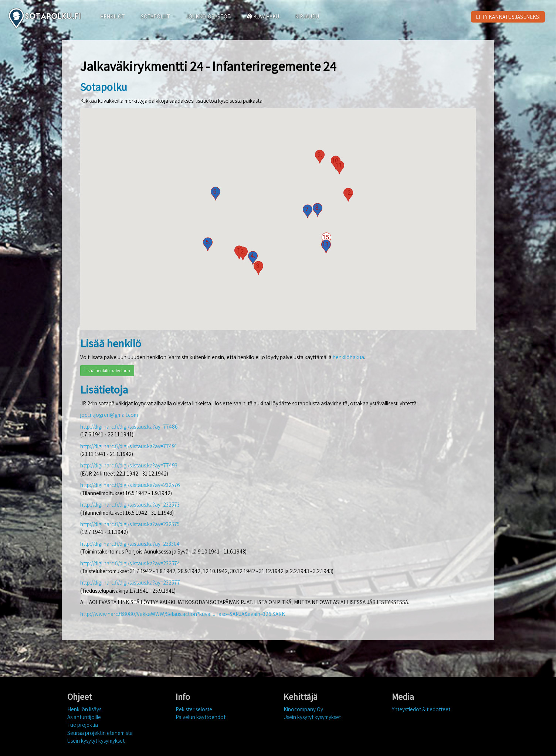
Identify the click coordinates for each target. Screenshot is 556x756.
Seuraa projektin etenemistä (100, 733)
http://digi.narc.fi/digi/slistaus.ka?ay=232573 (130, 505)
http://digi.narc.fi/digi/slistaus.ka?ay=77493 (129, 465)
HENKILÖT (112, 16)
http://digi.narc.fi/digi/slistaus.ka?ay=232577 (130, 583)
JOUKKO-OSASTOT (208, 16)
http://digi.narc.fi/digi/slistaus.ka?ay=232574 (130, 563)
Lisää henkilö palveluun (107, 370)
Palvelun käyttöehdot (201, 717)
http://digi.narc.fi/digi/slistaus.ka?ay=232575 (130, 524)
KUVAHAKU (263, 16)
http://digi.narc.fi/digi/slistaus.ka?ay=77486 (129, 427)
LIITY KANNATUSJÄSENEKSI (508, 17)
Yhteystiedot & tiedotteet (421, 709)
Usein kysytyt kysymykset (96, 741)
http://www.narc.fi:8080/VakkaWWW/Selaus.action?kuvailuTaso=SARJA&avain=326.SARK (183, 614)
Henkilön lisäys (84, 709)
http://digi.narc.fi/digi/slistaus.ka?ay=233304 (130, 544)
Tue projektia (83, 725)
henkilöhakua (348, 357)
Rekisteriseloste (194, 709)
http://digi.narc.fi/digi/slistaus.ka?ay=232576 (130, 485)
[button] (243, 253)
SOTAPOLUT (155, 16)
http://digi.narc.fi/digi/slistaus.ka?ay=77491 (129, 446)
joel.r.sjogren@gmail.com (109, 415)
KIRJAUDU (307, 16)
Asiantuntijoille (84, 717)
